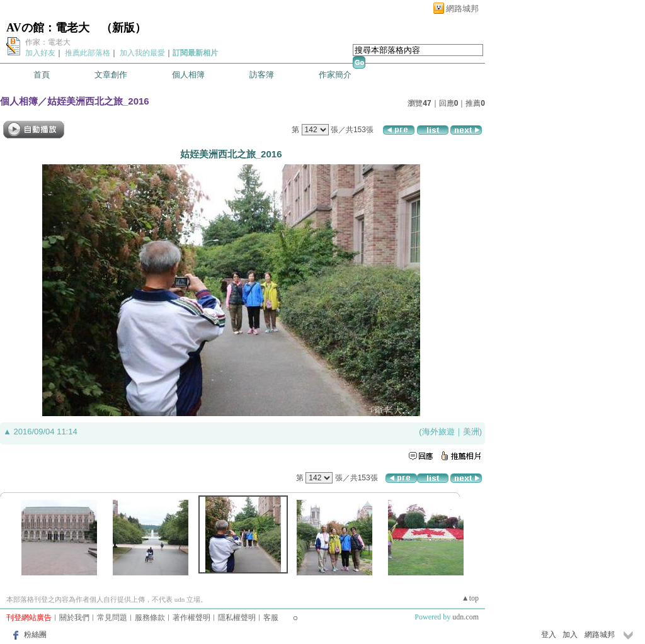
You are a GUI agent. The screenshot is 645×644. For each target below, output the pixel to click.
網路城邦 (462, 8)
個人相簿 (188, 75)
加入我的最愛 (142, 53)
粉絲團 (35, 635)
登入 (549, 635)
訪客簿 (262, 75)
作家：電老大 (48, 42)
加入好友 (40, 53)
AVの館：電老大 (48, 28)
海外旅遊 (438, 432)
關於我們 (74, 618)
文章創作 (111, 75)
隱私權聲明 (237, 618)
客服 (271, 618)
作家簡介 (335, 75)
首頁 (42, 75)
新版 (123, 28)
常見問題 (112, 618)
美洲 (471, 432)
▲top (470, 598)
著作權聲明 (191, 618)
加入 (570, 635)
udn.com (465, 617)
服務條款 (150, 618)
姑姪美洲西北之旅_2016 (98, 101)
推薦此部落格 (88, 53)
